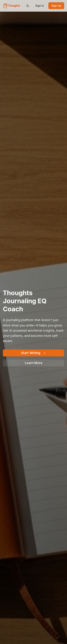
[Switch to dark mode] (28, 6)
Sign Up (56, 6)
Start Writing (33, 353)
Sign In (40, 6)
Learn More (34, 363)
